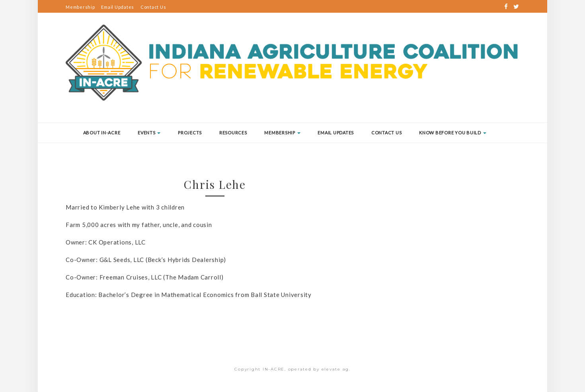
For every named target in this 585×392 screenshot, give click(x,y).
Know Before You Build (453, 133)
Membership (80, 7)
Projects (190, 133)
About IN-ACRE (102, 133)
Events (149, 133)
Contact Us (153, 7)
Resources (233, 133)
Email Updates (118, 7)
